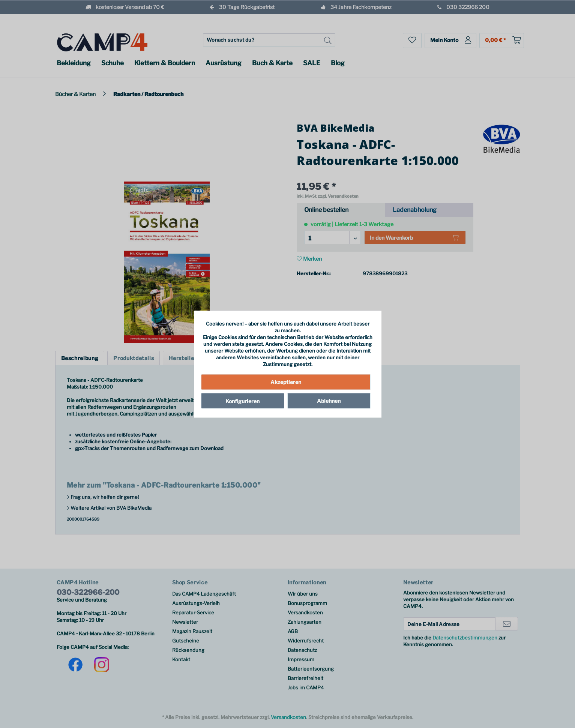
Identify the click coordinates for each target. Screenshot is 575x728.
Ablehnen (329, 401)
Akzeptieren (286, 382)
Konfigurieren (242, 401)
